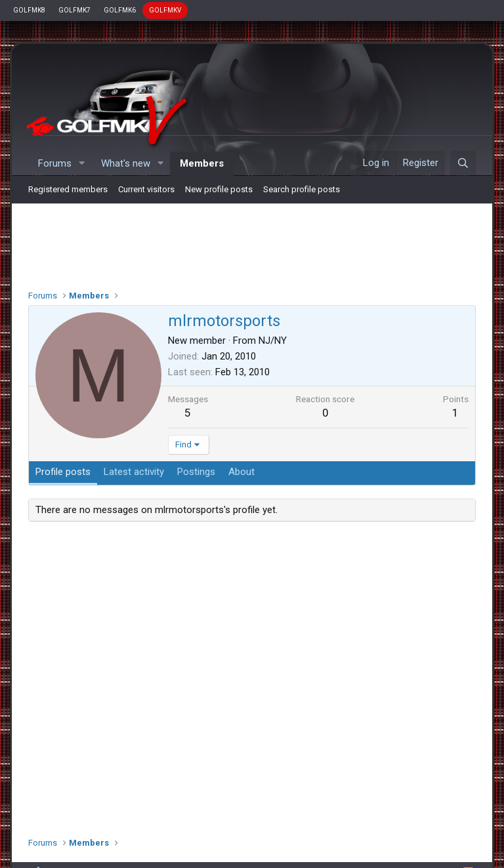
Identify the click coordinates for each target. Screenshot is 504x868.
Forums (55, 163)
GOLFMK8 (29, 10)
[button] (82, 164)
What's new (126, 163)
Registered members (68, 189)
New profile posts (219, 189)
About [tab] (241, 472)
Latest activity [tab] (134, 472)
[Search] (463, 163)
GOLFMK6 (120, 10)
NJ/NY (273, 341)
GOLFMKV (165, 10)
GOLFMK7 (74, 10)
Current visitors (146, 189)
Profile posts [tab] (63, 472)
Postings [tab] (196, 472)
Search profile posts (302, 189)
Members (202, 163)
